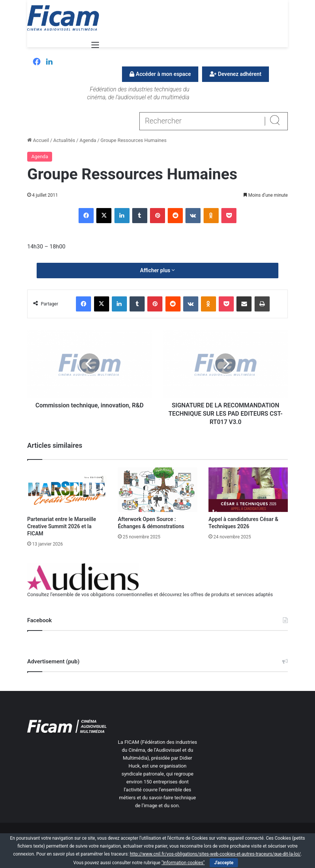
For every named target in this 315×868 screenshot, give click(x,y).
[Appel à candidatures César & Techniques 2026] (248, 490)
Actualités (64, 140)
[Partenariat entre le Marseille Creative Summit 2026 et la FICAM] (67, 490)
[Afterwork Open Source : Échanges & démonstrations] (157, 490)
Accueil (38, 140)
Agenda (88, 140)
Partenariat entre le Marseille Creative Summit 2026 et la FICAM (62, 526)
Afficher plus (157, 270)
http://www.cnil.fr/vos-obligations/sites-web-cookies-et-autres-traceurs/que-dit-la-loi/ (215, 854)
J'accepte (224, 863)
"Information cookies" (183, 863)
